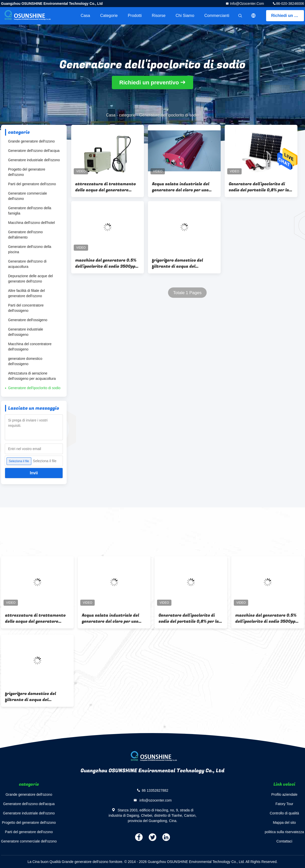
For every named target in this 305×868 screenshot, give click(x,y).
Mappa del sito (284, 823)
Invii (34, 473)
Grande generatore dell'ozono (31, 141)
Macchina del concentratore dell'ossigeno (30, 347)
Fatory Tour (284, 804)
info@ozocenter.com (247, 4)
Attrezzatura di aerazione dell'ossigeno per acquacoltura (32, 376)
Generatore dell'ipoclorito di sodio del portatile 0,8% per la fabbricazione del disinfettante (261, 187)
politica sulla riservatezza (284, 832)
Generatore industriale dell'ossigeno (26, 332)
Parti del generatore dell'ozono (32, 184)
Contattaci (284, 841)
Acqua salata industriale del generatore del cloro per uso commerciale (181, 187)
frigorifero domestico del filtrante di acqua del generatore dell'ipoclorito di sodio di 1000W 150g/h (180, 263)
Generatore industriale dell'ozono (34, 160)
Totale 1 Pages (187, 293)
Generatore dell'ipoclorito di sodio (34, 388)
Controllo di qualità (284, 813)
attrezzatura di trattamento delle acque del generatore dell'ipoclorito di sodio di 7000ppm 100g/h (106, 187)
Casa (85, 16)
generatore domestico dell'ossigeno (25, 361)
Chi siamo (185, 16)
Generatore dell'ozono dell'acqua (34, 151)
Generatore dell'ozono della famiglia (30, 211)
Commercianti (217, 16)
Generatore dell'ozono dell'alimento (25, 235)
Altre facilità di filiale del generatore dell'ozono (27, 293)
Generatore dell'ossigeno (28, 320)
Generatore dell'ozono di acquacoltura (27, 264)
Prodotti (135, 16)
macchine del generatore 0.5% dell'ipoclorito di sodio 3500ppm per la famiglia (107, 263)
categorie (109, 16)
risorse (159, 16)
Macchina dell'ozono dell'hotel (31, 223)
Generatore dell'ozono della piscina (30, 249)
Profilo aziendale (284, 794)
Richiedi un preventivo (288, 16)
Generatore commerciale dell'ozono (28, 196)
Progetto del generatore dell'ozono (27, 172)
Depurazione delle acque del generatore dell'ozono (30, 279)
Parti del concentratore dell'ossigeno (26, 308)
